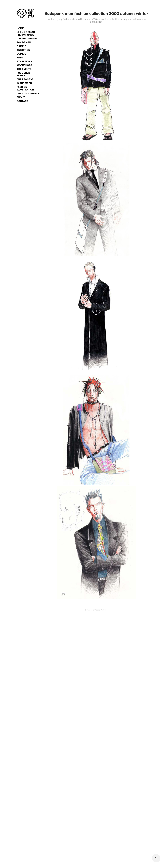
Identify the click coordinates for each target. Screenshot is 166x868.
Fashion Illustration (25, 88)
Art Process (25, 79)
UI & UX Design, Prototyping (26, 33)
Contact (22, 101)
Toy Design (24, 42)
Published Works (23, 74)
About (21, 97)
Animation (23, 50)
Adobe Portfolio (101, 610)
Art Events (24, 69)
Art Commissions (28, 93)
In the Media (25, 83)
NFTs (20, 58)
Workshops (24, 65)
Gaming (22, 46)
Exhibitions (24, 61)
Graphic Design (27, 39)
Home (20, 28)
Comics (21, 54)
